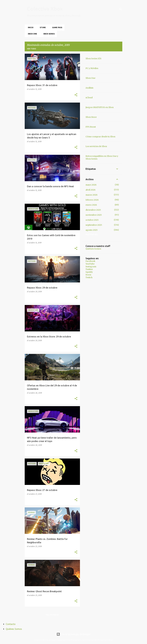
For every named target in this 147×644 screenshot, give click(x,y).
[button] (76, 95)
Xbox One (32, 34)
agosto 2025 (92, 230)
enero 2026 (91, 205)
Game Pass (56, 27)
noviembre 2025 (94, 215)
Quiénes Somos (93, 249)
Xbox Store (91, 117)
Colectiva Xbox (45, 9)
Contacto (11, 624)
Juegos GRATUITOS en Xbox (100, 107)
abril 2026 (91, 190)
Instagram (91, 267)
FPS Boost (91, 127)
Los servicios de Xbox (96, 146)
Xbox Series (48, 34)
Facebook (90, 261)
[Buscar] (121, 9)
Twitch (89, 277)
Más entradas (52, 615)
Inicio (30, 27)
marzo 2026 (92, 195)
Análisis (89, 88)
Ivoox (88, 275)
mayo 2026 (91, 185)
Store (42, 27)
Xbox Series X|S (93, 59)
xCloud (89, 98)
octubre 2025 (92, 220)
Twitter (89, 269)
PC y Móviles (92, 68)
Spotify (89, 272)
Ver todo (32, 49)
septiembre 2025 (94, 225)
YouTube (90, 264)
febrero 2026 (92, 200)
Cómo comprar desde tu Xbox (100, 137)
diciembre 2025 (93, 210)
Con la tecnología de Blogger (74, 634)
